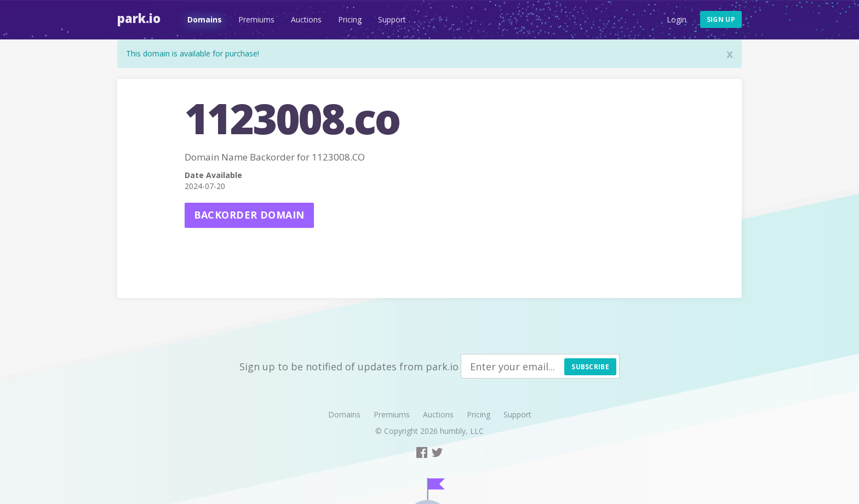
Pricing (350, 19)
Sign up (721, 19)
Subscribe (590, 367)
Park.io (139, 18)
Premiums (256, 19)
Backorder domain (249, 215)
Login (677, 19)
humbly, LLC (462, 431)
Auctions (306, 19)
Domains (205, 19)
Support (392, 19)
